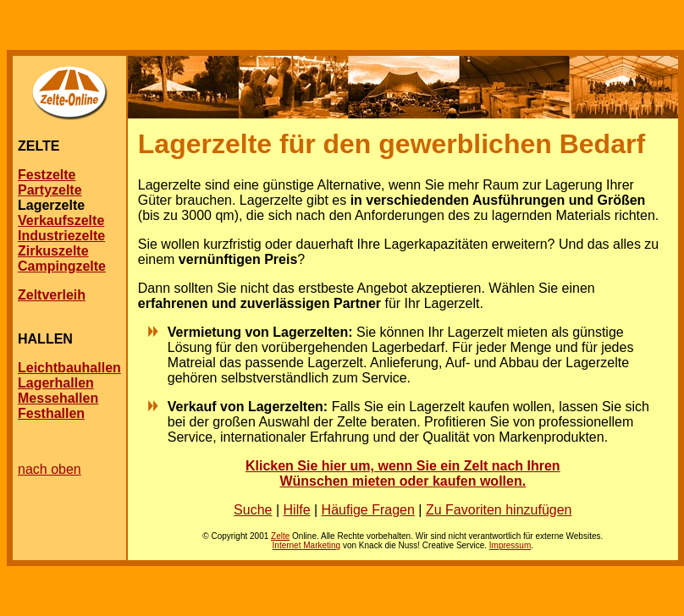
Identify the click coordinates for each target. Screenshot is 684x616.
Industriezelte (61, 236)
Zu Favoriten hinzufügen (499, 510)
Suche (253, 510)
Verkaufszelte (61, 220)
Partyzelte (50, 190)
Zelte (280, 536)
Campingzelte (62, 266)
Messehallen (58, 398)
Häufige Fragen (368, 510)
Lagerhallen (56, 383)
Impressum (510, 545)
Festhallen (51, 413)
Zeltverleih (52, 295)
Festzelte (47, 175)
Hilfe (297, 510)
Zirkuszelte (53, 251)
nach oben (50, 469)
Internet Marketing (307, 545)
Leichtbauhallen (69, 368)
